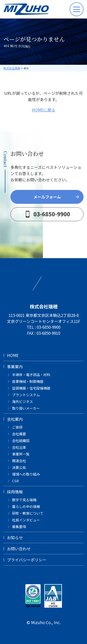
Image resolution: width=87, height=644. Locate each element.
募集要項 (19, 527)
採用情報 (15, 492)
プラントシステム (26, 395)
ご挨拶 (17, 427)
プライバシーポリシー (27, 560)
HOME (13, 355)
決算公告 (19, 467)
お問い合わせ (19, 549)
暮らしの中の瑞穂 (26, 506)
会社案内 (15, 419)
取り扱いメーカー (26, 408)
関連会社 (19, 461)
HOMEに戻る (43, 110)
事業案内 (15, 367)
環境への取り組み (26, 474)
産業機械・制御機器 (28, 381)
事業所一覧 (21, 454)
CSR (15, 481)
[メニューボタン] (77, 9)
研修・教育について (28, 513)
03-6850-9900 (48, 327)
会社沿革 (19, 447)
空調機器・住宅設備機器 (31, 388)
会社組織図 (21, 441)
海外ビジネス (23, 401)
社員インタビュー (26, 520)
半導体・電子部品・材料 (31, 375)
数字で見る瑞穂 (24, 500)
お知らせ (15, 537)
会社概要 (19, 434)
